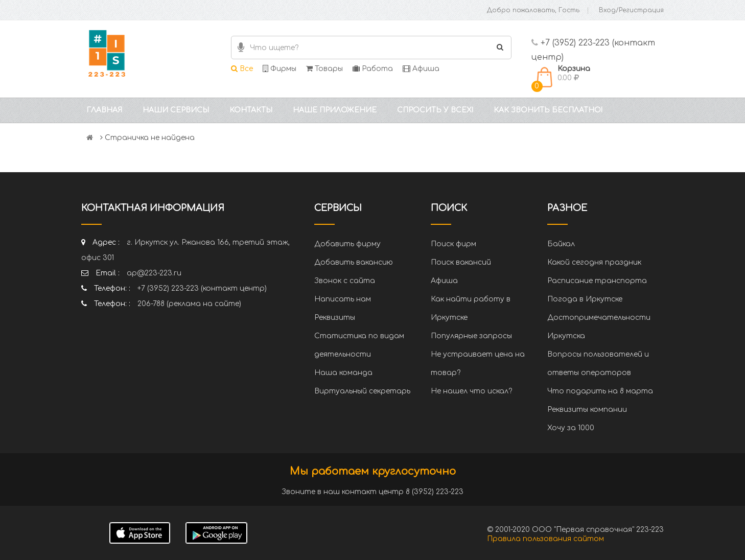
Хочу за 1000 (571, 428)
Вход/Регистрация (631, 10)
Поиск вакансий (461, 262)
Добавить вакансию (354, 262)
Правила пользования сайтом (545, 539)
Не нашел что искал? (471, 391)
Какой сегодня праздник (594, 262)
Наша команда (343, 373)
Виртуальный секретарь (362, 391)
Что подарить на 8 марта (600, 391)
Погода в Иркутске (585, 299)
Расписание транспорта (597, 281)
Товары (324, 69)
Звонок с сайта (345, 281)
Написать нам (343, 299)
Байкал (561, 244)
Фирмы (280, 69)
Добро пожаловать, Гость (533, 10)
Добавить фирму (347, 244)
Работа (373, 69)
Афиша (421, 69)
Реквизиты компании (587, 410)
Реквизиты (335, 318)
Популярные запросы (471, 336)
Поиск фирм (453, 244)
